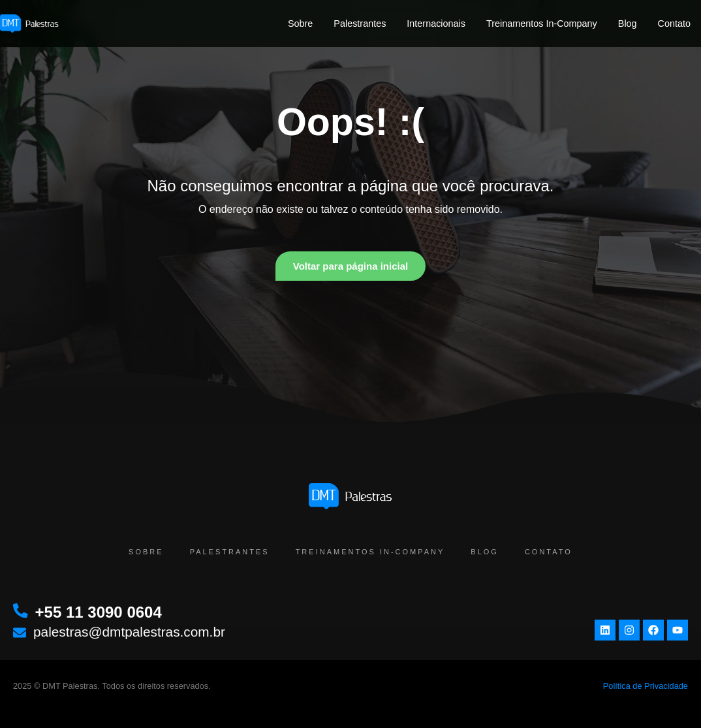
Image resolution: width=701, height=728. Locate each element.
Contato (674, 24)
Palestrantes (360, 24)
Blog (628, 24)
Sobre (300, 24)
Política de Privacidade (646, 686)
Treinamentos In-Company (542, 24)
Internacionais (436, 24)
